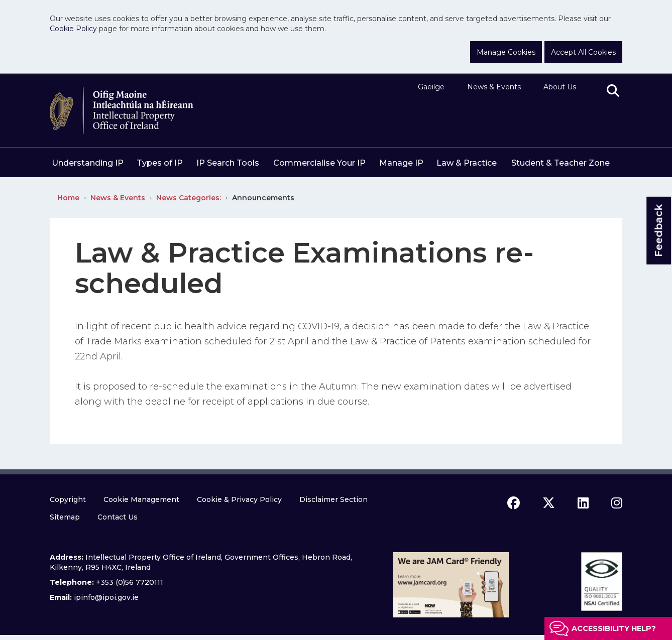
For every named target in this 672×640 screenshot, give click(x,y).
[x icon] (549, 503)
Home (68, 198)
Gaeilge (431, 87)
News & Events (494, 87)
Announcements (263, 198)
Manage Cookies (506, 52)
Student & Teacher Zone (561, 163)
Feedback (658, 230)
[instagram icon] (617, 503)
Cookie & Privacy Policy (239, 499)
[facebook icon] (514, 503)
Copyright (68, 499)
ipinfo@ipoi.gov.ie (106, 597)
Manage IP (401, 163)
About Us (560, 87)
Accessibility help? (614, 628)
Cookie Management (141, 499)
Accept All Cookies (583, 52)
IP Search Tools (228, 163)
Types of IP (160, 163)
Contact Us (118, 517)
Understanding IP (88, 163)
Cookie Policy (73, 29)
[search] (613, 91)
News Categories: (189, 198)
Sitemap (65, 517)
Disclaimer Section (333, 499)
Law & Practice (467, 163)
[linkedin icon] (583, 503)
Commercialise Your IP (319, 163)
